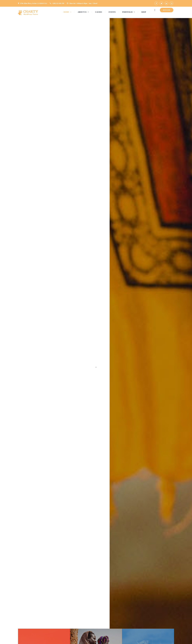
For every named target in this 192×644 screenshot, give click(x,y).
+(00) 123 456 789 (58, 3)
